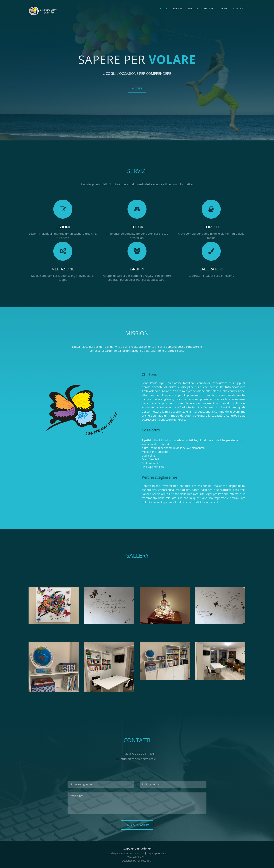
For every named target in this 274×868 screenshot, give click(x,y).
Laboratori (211, 269)
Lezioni (63, 227)
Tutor (137, 227)
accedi (137, 88)
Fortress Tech (144, 861)
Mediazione (63, 269)
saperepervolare (157, 853)
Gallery (210, 8)
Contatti (239, 8)
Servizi (178, 8)
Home (163, 8)
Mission (193, 8)
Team (224, 8)
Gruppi (137, 269)
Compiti (211, 227)
